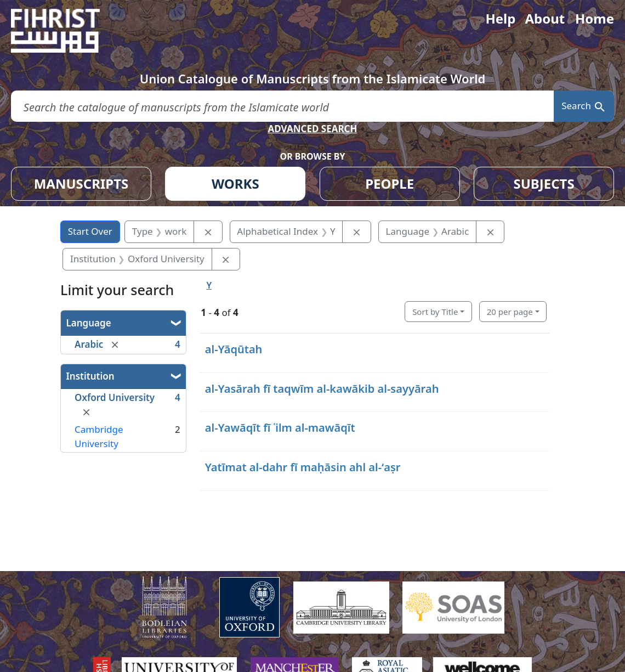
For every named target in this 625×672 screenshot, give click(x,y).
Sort (435, 312)
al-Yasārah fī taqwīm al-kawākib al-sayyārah (322, 389)
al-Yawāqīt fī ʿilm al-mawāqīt (280, 428)
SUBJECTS (544, 183)
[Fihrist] (66, 31)
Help (500, 18)
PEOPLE (390, 183)
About (545, 18)
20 (510, 312)
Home (595, 18)
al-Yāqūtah (234, 349)
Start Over (90, 231)
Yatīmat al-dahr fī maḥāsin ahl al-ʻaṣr (303, 467)
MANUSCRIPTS (81, 183)
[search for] (282, 106)
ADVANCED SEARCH (312, 129)
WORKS (235, 183)
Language (89, 323)
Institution (90, 376)
